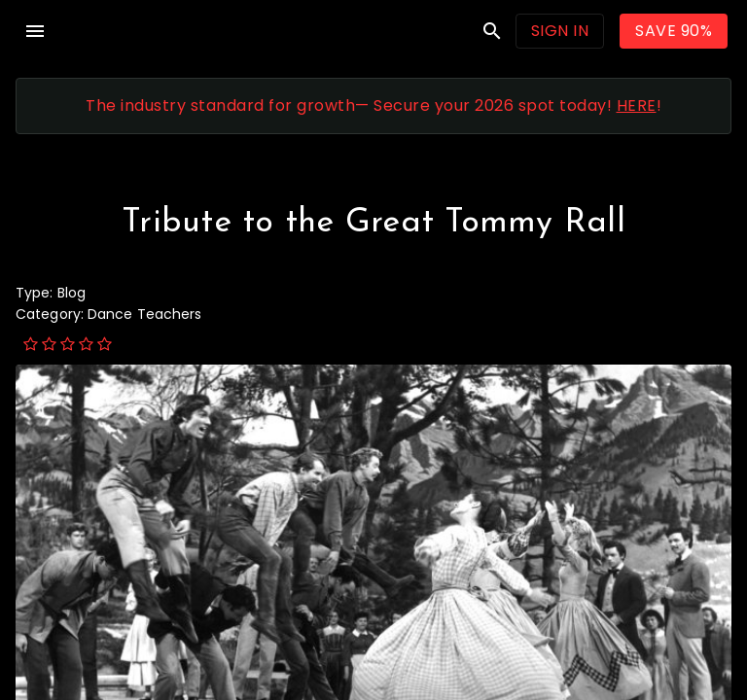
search (492, 31)
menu (35, 31)
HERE (637, 105)
